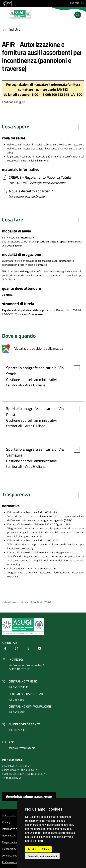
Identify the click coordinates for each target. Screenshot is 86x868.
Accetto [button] (32, 849)
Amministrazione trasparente (29, 797)
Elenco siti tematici (13, 849)
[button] (75, 368)
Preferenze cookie (12, 862)
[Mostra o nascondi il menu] (4, 15)
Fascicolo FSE (76, 3)
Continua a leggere (14, 102)
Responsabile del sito (14, 842)
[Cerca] (78, 15)
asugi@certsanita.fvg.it (22, 748)
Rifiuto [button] (45, 849)
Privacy (6, 822)
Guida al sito (9, 815)
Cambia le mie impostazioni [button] (42, 856)
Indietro (11, 29)
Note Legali (8, 835)
